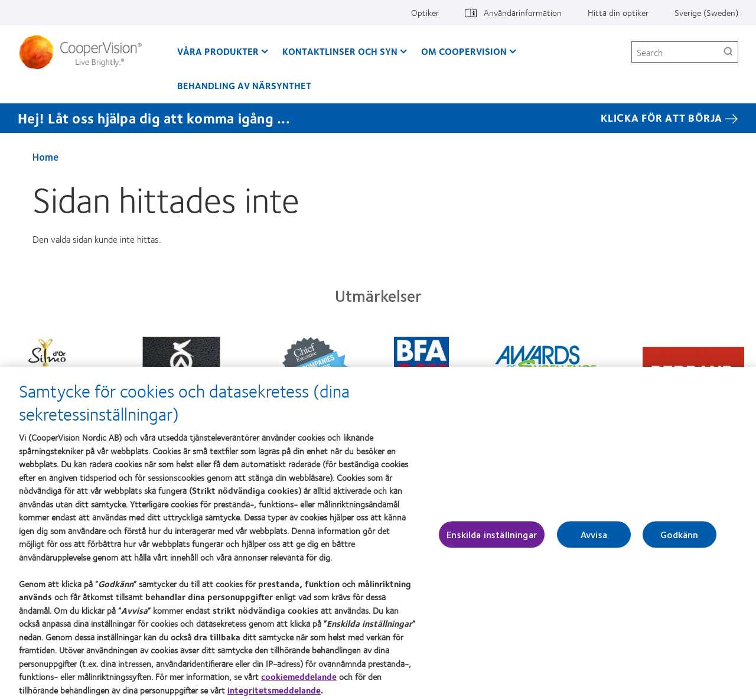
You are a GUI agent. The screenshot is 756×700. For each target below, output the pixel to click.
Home (45, 157)
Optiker (425, 12)
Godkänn (679, 539)
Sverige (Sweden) (706, 12)
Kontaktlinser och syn (340, 51)
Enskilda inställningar (492, 539)
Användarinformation (523, 12)
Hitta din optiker (618, 12)
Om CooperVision (464, 51)
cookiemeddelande (299, 681)
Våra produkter (218, 51)
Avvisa (594, 539)
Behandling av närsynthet (244, 85)
